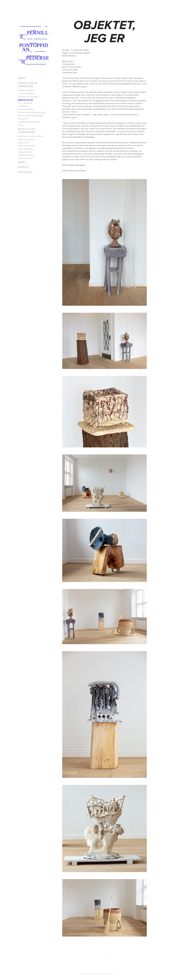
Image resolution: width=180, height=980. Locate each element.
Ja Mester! (23, 106)
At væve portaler (26, 94)
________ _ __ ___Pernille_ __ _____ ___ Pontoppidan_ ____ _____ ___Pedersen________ (34, 43)
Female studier (25, 149)
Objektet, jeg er (25, 100)
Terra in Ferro (25, 152)
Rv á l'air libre (25, 103)
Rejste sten (23, 143)
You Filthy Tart (25, 158)
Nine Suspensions (26, 109)
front (22, 162)
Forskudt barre (25, 90)
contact (23, 167)
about (22, 78)
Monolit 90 (23, 119)
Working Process (26, 155)
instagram (25, 172)
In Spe (20, 125)
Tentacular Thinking (28, 97)
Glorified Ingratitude (28, 122)
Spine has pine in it (27, 146)
